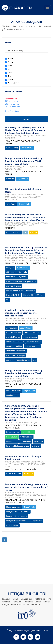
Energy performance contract (18, 512)
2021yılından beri (13, 107)
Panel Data (39, 441)
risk (34, 360)
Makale (11, 59)
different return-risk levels (17, 272)
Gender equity (12, 441)
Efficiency (36, 446)
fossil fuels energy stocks (16, 277)
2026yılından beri (13, 101)
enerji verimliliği (13, 395)
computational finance (15, 342)
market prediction (30, 337)
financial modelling (14, 346)
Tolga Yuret (11, 204)
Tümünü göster (11, 98)
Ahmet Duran (12, 328)
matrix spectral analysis (16, 355)
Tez (9, 76)
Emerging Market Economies (18, 446)
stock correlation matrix (16, 351)
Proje (10, 66)
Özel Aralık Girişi (12, 111)
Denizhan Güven (13, 432)
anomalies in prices (32, 333)
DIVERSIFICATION (13, 295)
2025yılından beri (13, 104)
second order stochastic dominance (20, 291)
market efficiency (13, 337)
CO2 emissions (26, 437)
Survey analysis (36, 521)
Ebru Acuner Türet (13, 391)
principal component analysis (18, 360)
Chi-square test (12, 525)
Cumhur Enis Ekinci (14, 232)
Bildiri (10, 80)
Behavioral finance (14, 333)
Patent (11, 62)
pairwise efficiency (14, 286)
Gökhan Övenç (12, 148)
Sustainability (26, 441)
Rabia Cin (10, 179)
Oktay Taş (10, 268)
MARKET (40, 295)
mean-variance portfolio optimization (21, 281)
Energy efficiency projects (16, 521)
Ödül (10, 73)
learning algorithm (32, 346)
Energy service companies (17, 516)
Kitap (10, 69)
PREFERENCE (28, 295)
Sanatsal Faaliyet (15, 83)
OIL (8, 300)
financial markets (34, 342)
